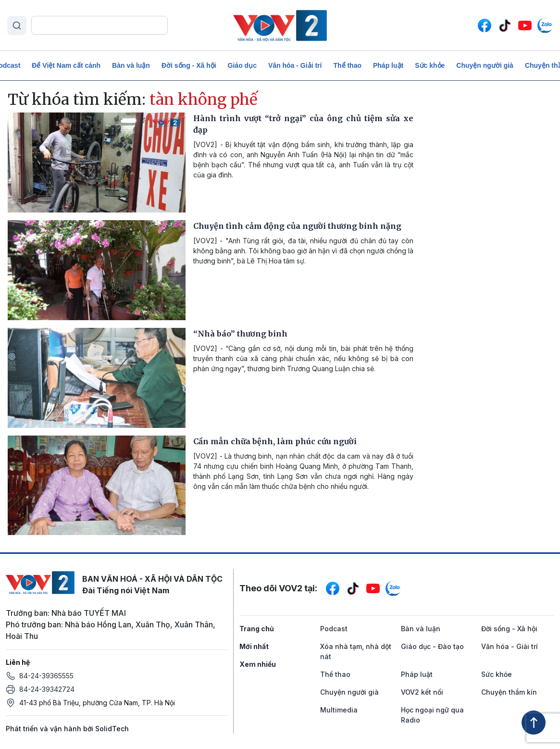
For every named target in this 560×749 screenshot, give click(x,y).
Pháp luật (388, 65)
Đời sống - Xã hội (189, 65)
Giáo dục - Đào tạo (432, 646)
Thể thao (347, 65)
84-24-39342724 (47, 689)
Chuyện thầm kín (509, 692)
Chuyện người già (485, 65)
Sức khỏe (430, 65)
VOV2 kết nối (422, 692)
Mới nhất (254, 646)
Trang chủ (257, 629)
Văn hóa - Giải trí (295, 65)
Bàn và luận (131, 65)
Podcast (334, 629)
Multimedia (339, 710)
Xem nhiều (258, 664)
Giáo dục (242, 65)
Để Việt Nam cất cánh (66, 65)
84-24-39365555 (46, 676)
